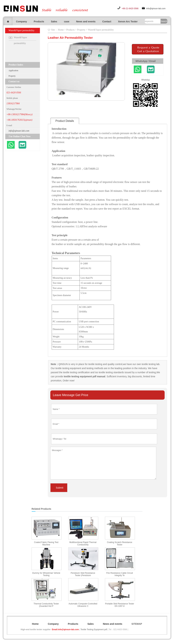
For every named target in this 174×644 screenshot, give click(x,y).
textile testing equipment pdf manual (84, 376)
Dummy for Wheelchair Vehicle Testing (46, 574)
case (67, 22)
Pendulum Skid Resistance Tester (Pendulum (83, 574)
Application (13, 70)
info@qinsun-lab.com (156, 9)
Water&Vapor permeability (101, 30)
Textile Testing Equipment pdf (94, 629)
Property (12, 76)
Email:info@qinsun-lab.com (65, 629)
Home (61, 30)
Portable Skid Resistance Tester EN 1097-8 (120, 605)
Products (39, 22)
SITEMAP (137, 624)
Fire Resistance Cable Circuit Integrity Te (119, 574)
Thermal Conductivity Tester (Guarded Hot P (46, 605)
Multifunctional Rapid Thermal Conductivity (83, 543)
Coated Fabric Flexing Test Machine (46, 543)
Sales (54, 22)
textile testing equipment (68, 368)
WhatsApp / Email (146, 61)
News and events (86, 22)
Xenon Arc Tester (128, 22)
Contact (107, 22)
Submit (60, 488)
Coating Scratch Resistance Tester (120, 543)
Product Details (65, 121)
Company (21, 22)
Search (164, 21)
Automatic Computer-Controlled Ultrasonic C (83, 605)
